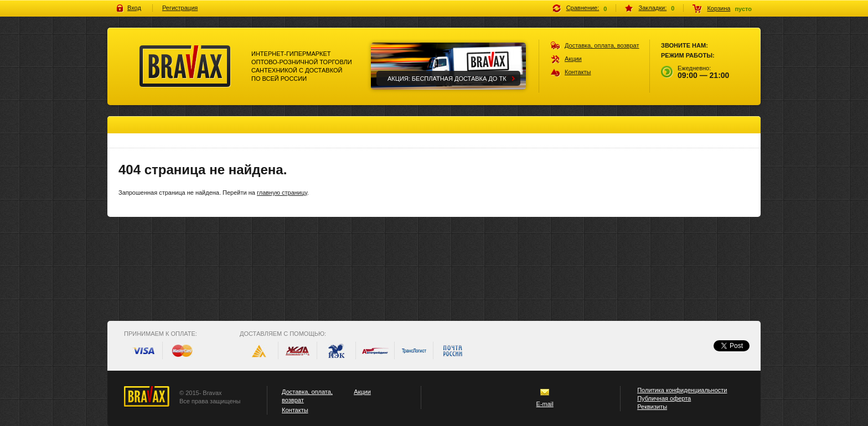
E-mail (545, 404)
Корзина (719, 8)
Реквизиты (652, 407)
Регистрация (180, 8)
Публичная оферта (664, 398)
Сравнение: (583, 8)
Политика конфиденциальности (682, 390)
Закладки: (653, 8)
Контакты (578, 72)
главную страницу (282, 193)
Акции (573, 59)
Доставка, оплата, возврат (602, 45)
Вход (134, 8)
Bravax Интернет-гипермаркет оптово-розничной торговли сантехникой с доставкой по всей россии (185, 66)
